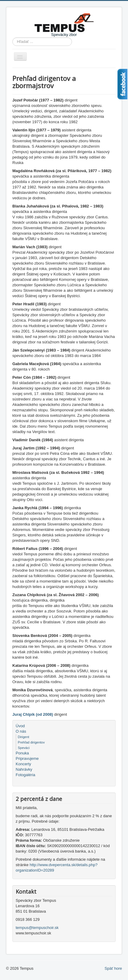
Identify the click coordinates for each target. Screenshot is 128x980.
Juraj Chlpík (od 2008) (33, 714)
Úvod (20, 726)
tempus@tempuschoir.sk (37, 928)
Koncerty (23, 764)
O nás (21, 731)
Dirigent (23, 737)
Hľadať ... (12, 38)
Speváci (24, 748)
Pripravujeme (27, 758)
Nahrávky (24, 769)
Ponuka (22, 753)
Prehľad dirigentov (31, 742)
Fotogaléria (25, 775)
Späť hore (113, 968)
